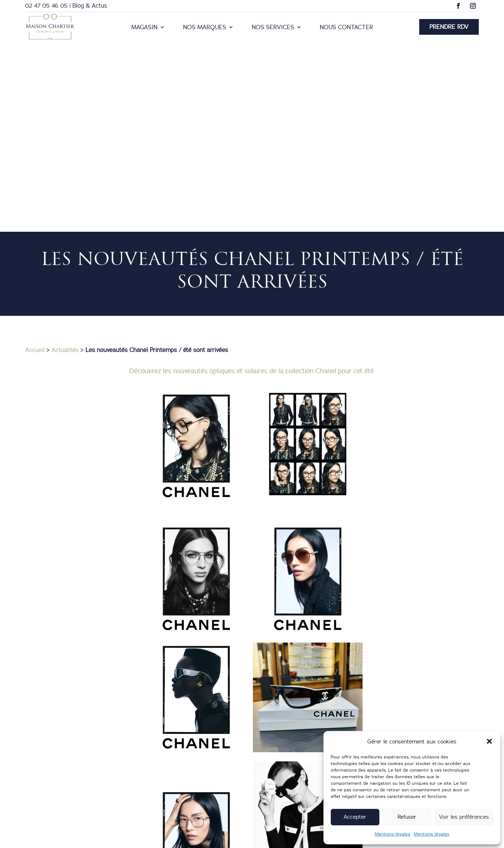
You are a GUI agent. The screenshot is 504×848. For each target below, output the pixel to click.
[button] (489, 741)
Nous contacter (346, 28)
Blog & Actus (90, 5)
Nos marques (205, 28)
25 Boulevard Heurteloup (307, 792)
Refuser (407, 817)
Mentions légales (392, 834)
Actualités (65, 172)
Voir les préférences (464, 817)
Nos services (273, 28)
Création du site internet (288, 838)
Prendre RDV (449, 27)
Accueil (35, 172)
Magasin (144, 28)
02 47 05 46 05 (46, 5)
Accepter (355, 817)
